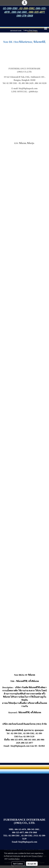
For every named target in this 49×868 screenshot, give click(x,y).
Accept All (32, 864)
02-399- (42, 836)
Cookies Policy (14, 859)
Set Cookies (18, 864)
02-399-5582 (27, 8)
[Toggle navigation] (46, 29)
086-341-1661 (33, 829)
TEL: (6, 836)
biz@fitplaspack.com (28, 842)
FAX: (36, 836)
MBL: (12, 829)
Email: (15, 842)
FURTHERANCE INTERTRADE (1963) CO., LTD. (24, 821)
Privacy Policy (37, 856)
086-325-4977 (36, 12)
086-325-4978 (21, 829)
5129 (24, 839)
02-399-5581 (14, 836)
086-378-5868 (25, 15)
